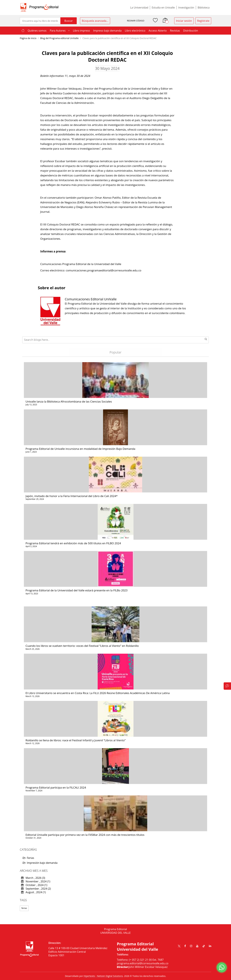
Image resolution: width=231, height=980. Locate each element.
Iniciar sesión (184, 21)
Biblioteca (204, 8)
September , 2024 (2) (36, 889)
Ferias (28, 858)
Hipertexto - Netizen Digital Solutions (103, 976)
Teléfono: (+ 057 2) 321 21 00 (134, 960)
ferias (24, 908)
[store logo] (39, 8)
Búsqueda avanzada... (95, 21)
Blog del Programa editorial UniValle (60, 38)
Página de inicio (28, 38)
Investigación (186, 8)
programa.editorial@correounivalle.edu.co (143, 963)
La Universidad (139, 8)
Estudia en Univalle (163, 8)
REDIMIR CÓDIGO (136, 21)
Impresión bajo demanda (40, 863)
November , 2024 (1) (36, 881)
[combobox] (40, 21)
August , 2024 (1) (33, 892)
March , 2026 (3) (33, 878)
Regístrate (203, 21)
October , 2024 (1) (34, 885)
